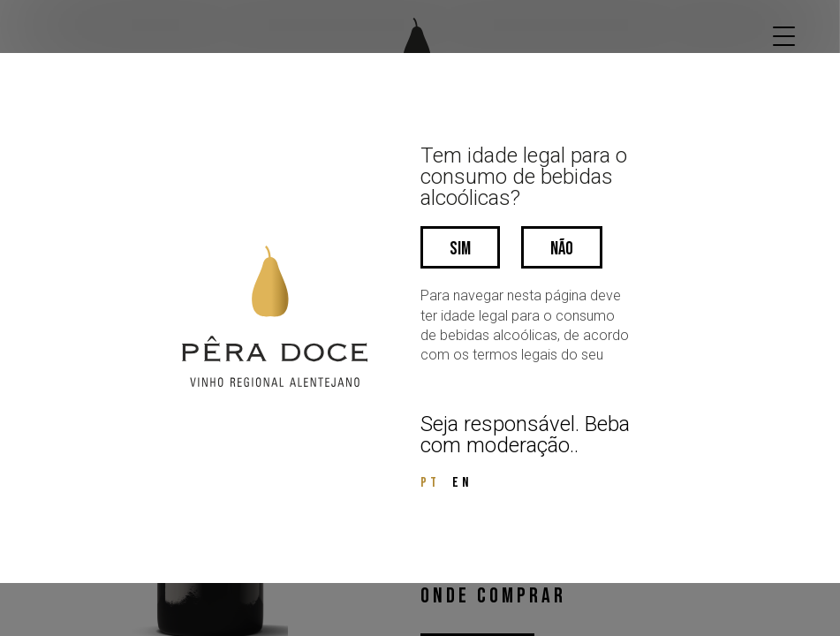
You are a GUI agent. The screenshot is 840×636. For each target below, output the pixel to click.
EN (462, 483)
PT (430, 483)
